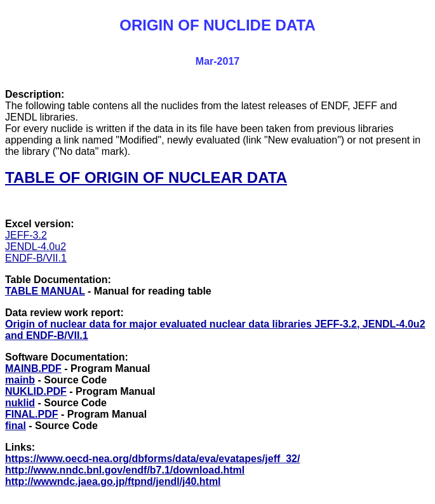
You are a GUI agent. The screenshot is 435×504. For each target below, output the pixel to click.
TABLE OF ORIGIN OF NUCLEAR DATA (146, 177)
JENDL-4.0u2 (36, 247)
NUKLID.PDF (36, 391)
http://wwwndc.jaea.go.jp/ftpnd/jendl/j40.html (113, 481)
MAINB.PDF (33, 368)
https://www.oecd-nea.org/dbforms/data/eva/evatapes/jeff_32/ (152, 459)
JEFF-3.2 (26, 235)
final (16, 426)
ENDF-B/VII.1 (36, 258)
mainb (20, 380)
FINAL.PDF (32, 414)
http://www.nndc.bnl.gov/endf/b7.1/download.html (125, 470)
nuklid (20, 403)
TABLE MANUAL (45, 291)
